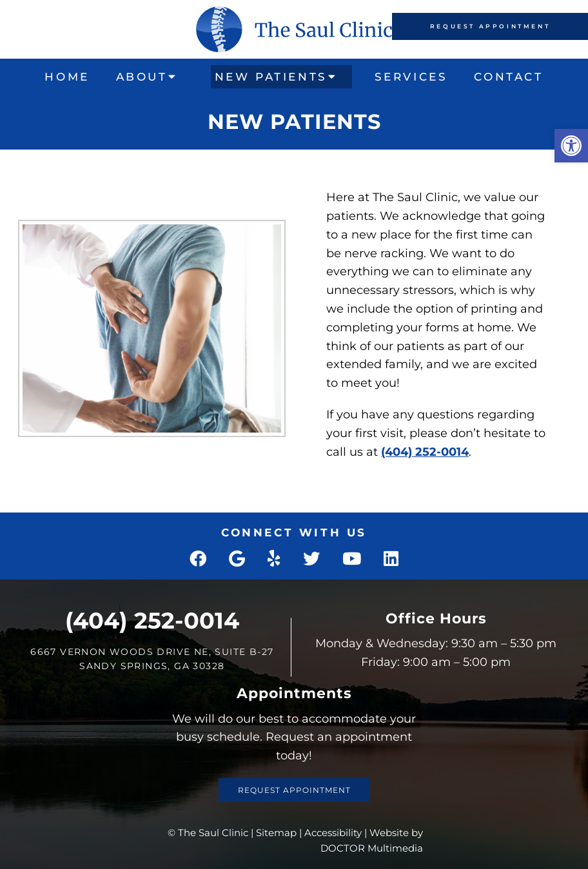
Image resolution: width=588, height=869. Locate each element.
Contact (508, 77)
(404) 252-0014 (425, 452)
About (142, 77)
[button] (571, 146)
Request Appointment (490, 26)
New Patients (271, 77)
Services (411, 77)
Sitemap (276, 833)
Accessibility (333, 833)
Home (67, 77)
